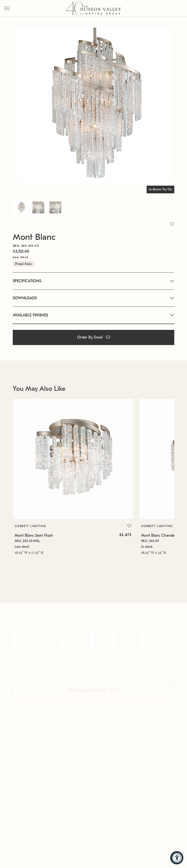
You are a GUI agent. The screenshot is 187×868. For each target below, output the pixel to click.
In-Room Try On (160, 189)
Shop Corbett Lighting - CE (91, 690)
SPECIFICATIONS (27, 281)
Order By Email (93, 337)
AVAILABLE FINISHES (30, 315)
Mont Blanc (34, 237)
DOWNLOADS (25, 298)
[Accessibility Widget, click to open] (177, 858)
